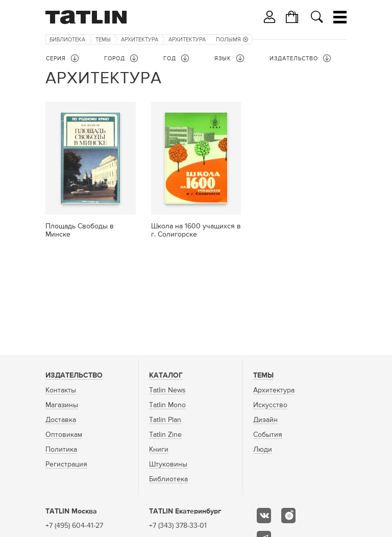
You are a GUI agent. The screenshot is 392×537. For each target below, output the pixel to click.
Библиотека (67, 40)
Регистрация (66, 464)
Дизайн (265, 420)
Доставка (61, 420)
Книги (159, 450)
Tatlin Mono (167, 405)
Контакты (61, 390)
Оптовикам (64, 435)
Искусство (270, 405)
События (268, 435)
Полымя (232, 40)
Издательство (74, 376)
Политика (61, 450)
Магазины (62, 405)
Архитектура (140, 40)
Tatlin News (167, 390)
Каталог (166, 376)
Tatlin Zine (165, 435)
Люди (263, 450)
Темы (103, 40)
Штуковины (168, 464)
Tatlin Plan (165, 420)
